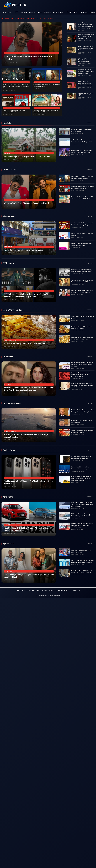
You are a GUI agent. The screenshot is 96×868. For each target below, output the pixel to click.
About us (19, 591)
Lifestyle (83, 12)
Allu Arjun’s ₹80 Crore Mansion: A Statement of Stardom (29, 58)
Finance (47, 12)
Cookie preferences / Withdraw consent (40, 591)
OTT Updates (7, 82)
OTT (17, 12)
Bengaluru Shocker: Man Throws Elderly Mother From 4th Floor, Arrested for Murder (81, 375)
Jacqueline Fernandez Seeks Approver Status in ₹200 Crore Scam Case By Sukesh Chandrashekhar (29, 389)
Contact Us (76, 591)
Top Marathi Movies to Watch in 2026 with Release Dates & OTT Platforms (46, 111)
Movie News (8, 12)
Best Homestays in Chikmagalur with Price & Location (27, 156)
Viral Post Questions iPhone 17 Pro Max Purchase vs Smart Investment (28, 482)
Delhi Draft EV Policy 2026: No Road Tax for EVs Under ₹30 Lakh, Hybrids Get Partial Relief (82, 504)
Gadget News (59, 12)
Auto (40, 12)
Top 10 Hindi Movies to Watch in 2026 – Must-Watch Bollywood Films (86, 36)
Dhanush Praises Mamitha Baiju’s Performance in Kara (85, 94)
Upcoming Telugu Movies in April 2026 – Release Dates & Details (14, 111)
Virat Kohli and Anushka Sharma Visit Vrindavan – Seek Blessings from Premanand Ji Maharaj (85, 61)
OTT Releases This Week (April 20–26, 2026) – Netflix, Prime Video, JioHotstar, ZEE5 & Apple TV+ (16, 86)
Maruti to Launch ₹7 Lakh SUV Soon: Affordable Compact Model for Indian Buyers (28, 529)
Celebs (32, 12)
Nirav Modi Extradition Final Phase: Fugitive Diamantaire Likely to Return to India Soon (82, 385)
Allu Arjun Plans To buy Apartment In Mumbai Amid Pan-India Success (86, 72)
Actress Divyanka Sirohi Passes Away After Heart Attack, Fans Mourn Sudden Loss (85, 26)
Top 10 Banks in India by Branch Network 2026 (23, 250)
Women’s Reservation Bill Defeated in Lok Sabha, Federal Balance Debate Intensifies (82, 364)
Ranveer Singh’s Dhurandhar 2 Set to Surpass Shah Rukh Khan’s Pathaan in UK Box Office (86, 49)
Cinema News (9, 53)
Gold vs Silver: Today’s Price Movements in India (24, 343)
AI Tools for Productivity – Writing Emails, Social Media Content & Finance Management (81, 478)
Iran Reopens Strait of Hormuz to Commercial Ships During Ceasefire (26, 436)
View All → (91, 123)
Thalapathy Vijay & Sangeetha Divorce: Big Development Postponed (85, 83)
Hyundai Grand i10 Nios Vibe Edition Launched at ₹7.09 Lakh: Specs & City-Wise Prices (82, 525)
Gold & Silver (72, 12)
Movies (24, 12)
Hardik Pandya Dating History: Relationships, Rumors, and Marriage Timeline (29, 576)
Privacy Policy (63, 591)
